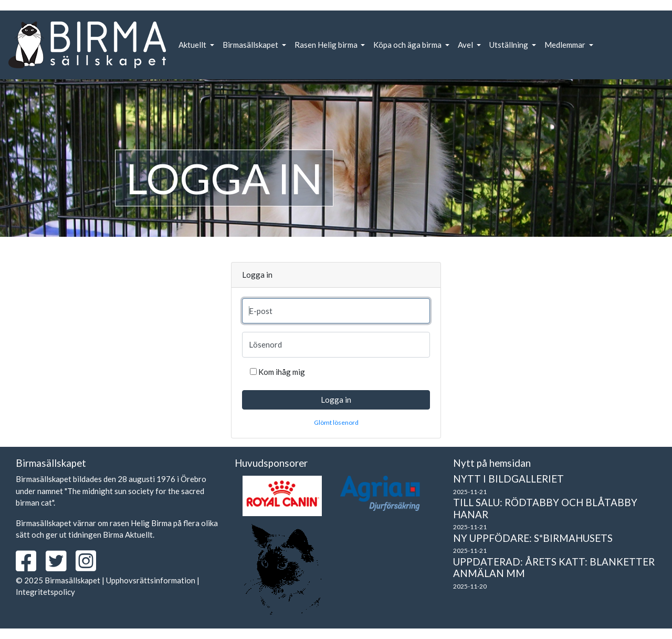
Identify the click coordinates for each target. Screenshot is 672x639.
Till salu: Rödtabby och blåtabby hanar (545, 508)
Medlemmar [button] (566, 45)
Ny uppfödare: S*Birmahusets (533, 538)
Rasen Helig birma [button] (327, 45)
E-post (261, 311)
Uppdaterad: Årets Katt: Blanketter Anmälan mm (554, 568)
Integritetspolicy (45, 592)
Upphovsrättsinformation (151, 580)
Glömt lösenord (336, 422)
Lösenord (265, 344)
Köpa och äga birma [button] (408, 45)
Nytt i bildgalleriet (508, 479)
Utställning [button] (510, 45)
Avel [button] (466, 45)
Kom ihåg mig (282, 372)
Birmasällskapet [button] (251, 45)
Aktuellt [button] (193, 45)
